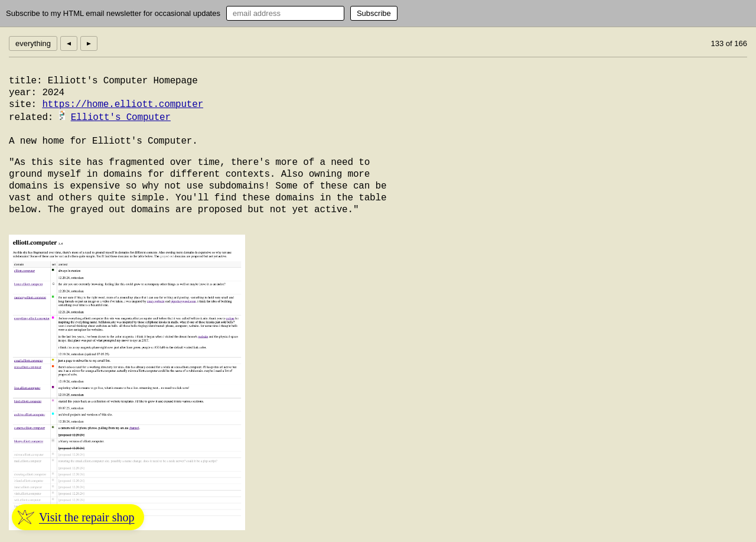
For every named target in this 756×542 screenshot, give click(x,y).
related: (31, 118)
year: (23, 93)
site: (23, 105)
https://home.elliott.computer (123, 105)
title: (25, 81)
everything (33, 43)
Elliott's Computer (121, 118)
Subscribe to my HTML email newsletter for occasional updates (113, 13)
